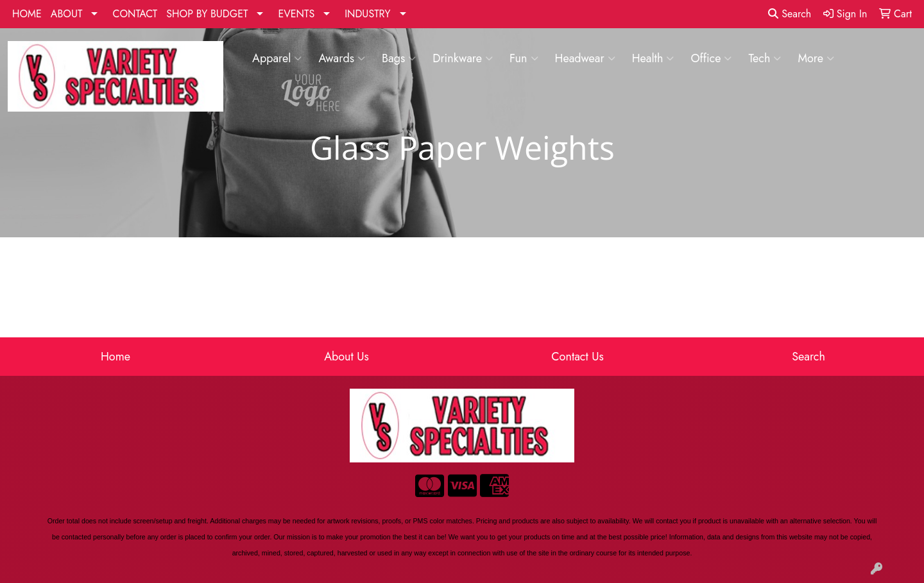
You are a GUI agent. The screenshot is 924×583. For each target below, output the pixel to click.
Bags (399, 58)
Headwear (585, 58)
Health (653, 58)
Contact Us (577, 357)
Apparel (277, 58)
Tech (765, 58)
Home (116, 357)
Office (711, 58)
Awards (342, 58)
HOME (27, 14)
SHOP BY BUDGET (207, 14)
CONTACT (135, 14)
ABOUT (67, 14)
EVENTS (296, 14)
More (816, 58)
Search (790, 14)
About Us (346, 357)
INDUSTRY (367, 14)
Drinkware (463, 58)
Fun (524, 58)
